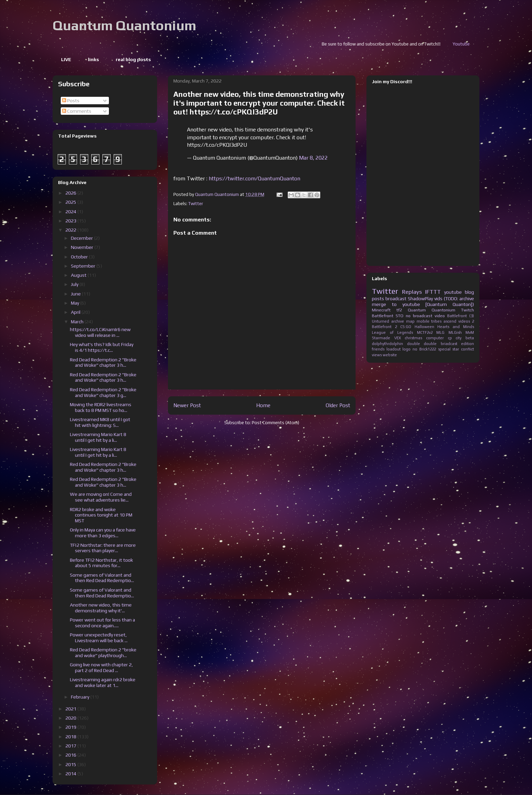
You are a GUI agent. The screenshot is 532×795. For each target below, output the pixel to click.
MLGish (455, 332)
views (377, 355)
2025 (71, 202)
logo (406, 349)
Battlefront (383, 316)
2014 (71, 774)
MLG (440, 332)
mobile (423, 321)
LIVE (66, 59)
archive (398, 321)
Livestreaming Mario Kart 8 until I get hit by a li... (98, 437)
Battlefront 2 (384, 327)
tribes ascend (444, 321)
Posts (71, 101)
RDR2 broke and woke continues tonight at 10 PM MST (101, 515)
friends (378, 349)
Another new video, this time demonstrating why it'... (101, 608)
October (80, 257)
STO (400, 316)
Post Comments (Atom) (275, 423)
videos (464, 321)
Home (263, 405)
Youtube (474, 44)
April (76, 312)
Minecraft (381, 310)
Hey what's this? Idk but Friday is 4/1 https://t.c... (102, 347)
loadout (394, 349)
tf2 (399, 310)
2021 (71, 709)
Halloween (424, 327)
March (78, 322)
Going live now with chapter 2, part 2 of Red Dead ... (101, 667)
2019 (71, 727)
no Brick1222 (424, 349)
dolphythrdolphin (387, 344)
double (414, 344)
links (93, 59)
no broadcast (419, 316)
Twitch (468, 310)
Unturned (381, 321)
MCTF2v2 (425, 332)
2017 (71, 746)
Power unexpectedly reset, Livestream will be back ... (99, 638)
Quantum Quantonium (124, 25)
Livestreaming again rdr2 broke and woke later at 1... (103, 682)
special (444, 349)
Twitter (196, 204)
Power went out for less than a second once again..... (102, 623)
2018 (71, 737)
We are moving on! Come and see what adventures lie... (101, 497)
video (440, 316)
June (76, 294)
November (83, 247)
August (79, 275)
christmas (413, 338)
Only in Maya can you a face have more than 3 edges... (103, 533)
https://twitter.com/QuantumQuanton (254, 178)
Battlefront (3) (461, 316)
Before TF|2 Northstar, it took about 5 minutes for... (101, 563)
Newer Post (187, 405)
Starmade (381, 338)
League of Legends (392, 332)
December (82, 238)
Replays (412, 292)
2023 (71, 221)
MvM (470, 332)
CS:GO (406, 327)
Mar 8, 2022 (313, 158)
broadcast (396, 299)
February (81, 697)
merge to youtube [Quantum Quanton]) (423, 304)
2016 (71, 755)
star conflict (463, 349)
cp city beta (461, 338)
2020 (71, 718)
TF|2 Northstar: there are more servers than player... (103, 548)
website (390, 355)
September (84, 266)
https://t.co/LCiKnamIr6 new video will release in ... (100, 332)
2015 (71, 764)
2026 (71, 193)
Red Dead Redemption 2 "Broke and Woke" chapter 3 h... (103, 363)
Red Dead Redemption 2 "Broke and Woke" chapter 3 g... (103, 392)
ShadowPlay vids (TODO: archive (441, 299)
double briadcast (441, 344)
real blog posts (133, 59)
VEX (398, 338)
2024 (71, 212)
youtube (453, 292)
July (75, 284)
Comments (77, 111)
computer (435, 338)
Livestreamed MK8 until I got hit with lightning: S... (100, 422)
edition (468, 344)
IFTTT (433, 292)
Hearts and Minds (456, 327)
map (410, 321)
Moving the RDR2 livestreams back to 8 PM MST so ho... (101, 407)
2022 (71, 230)
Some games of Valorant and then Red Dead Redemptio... (102, 578)
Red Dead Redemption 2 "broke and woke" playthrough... (103, 653)
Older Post (338, 405)
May (75, 303)
